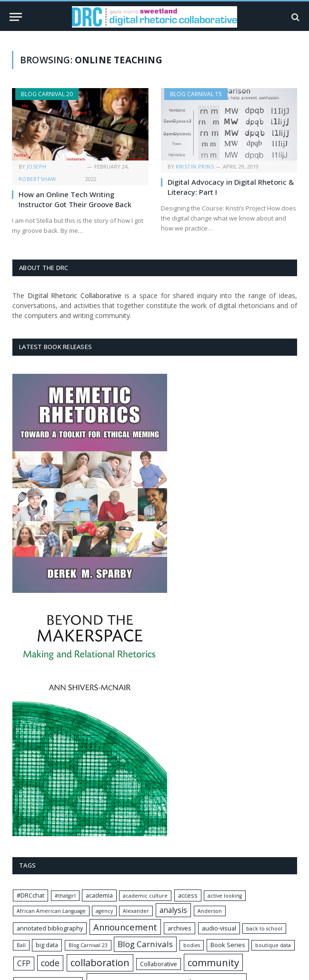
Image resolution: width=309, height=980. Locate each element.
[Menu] (16, 17)
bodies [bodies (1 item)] (192, 945)
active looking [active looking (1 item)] (225, 896)
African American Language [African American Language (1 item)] (51, 911)
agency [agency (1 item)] (104, 911)
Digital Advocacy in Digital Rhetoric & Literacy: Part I (231, 187)
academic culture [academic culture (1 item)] (145, 896)
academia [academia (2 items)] (99, 895)
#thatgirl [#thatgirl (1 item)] (65, 896)
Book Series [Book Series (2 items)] (228, 945)
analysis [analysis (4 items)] (173, 910)
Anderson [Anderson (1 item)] (210, 911)
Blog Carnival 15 (196, 94)
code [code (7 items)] (50, 963)
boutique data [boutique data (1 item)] (273, 945)
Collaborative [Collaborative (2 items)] (159, 964)
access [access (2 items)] (188, 895)
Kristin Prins (195, 166)
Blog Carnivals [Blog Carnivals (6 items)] (145, 944)
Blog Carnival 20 (47, 94)
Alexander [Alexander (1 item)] (136, 911)
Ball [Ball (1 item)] (21, 945)
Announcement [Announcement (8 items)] (125, 927)
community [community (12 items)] (213, 962)
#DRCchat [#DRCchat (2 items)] (30, 895)
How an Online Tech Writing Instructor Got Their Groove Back (75, 199)
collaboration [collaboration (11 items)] (100, 963)
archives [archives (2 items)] (179, 928)
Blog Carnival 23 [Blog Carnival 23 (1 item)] (88, 945)
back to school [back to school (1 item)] (264, 929)
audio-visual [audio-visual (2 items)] (219, 928)
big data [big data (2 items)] (47, 945)
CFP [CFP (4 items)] (24, 964)
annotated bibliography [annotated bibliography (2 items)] (50, 928)
